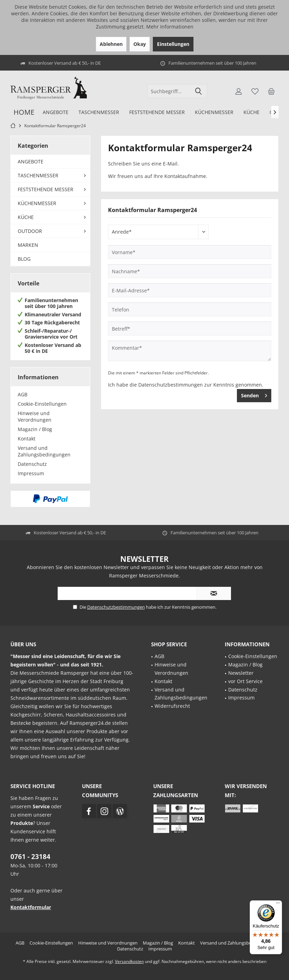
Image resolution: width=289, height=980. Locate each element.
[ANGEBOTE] (55, 112)
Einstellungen (173, 44)
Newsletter (241, 673)
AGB (23, 394)
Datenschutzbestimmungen (171, 385)
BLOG (24, 259)
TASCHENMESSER (38, 175)
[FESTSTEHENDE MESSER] (157, 112)
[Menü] (278, 905)
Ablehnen (111, 44)
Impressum (31, 473)
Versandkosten (129, 961)
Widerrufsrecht (172, 706)
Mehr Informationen (170, 27)
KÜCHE (26, 217)
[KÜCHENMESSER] (214, 112)
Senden (254, 394)
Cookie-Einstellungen (42, 404)
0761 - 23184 (30, 857)
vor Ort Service (245, 681)
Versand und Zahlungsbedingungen (44, 451)
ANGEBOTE (31, 161)
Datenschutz (32, 464)
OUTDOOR (30, 231)
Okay (140, 44)
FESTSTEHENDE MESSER (46, 189)
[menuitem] (271, 91)
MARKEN (28, 245)
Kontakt (27, 439)
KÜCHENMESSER (37, 203)
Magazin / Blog (35, 429)
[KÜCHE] (251, 112)
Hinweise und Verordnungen (35, 416)
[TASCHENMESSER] (99, 112)
